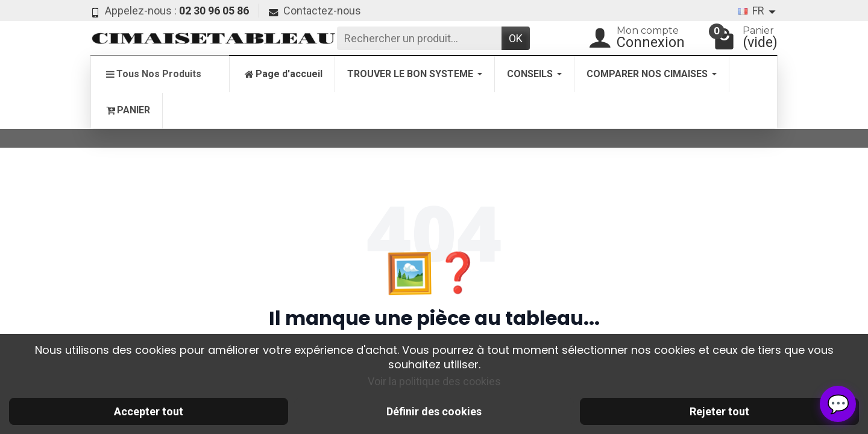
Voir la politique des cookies (434, 381)
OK (516, 38)
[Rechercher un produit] (419, 38)
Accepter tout (149, 411)
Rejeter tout (719, 411)
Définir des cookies (434, 411)
